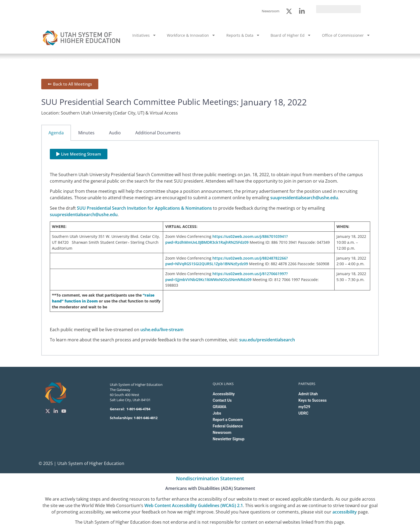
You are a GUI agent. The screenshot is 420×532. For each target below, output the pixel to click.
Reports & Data (243, 35)
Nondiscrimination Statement (210, 478)
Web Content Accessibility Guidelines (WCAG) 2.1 (194, 505)
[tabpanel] (210, 248)
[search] (338, 9)
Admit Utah (308, 394)
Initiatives (144, 35)
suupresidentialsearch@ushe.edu (304, 198)
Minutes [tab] (86, 133)
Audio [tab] (115, 133)
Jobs (217, 413)
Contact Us (222, 400)
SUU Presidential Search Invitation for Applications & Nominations (144, 208)
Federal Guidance (228, 426)
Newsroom (222, 433)
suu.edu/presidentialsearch (267, 340)
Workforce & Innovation (191, 35)
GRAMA (220, 407)
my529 (304, 407)
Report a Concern (228, 420)
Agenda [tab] (56, 133)
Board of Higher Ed (291, 35)
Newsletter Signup (228, 439)
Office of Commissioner (346, 35)
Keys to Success (312, 400)
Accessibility (224, 394)
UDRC (303, 413)
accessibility (345, 512)
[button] (79, 154)
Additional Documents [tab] (158, 133)
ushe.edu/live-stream (162, 330)
